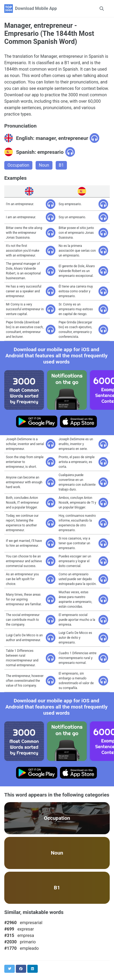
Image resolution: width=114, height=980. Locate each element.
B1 (61, 165)
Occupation (18, 165)
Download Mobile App (36, 8)
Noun (44, 165)
